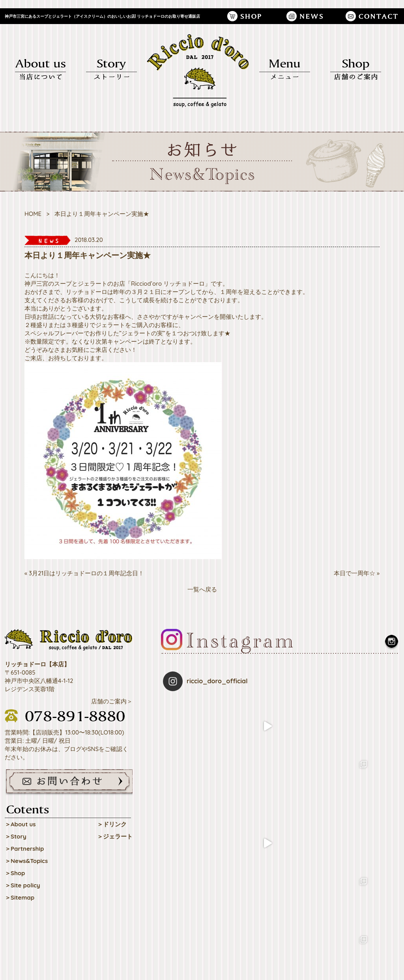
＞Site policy (22, 885)
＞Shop (15, 873)
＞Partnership (24, 849)
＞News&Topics (26, 861)
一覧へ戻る (202, 589)
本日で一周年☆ (354, 573)
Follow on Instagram (281, 824)
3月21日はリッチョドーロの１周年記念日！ (86, 573)
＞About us (20, 824)
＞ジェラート (115, 836)
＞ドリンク (112, 824)
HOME (33, 214)
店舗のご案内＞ (112, 701)
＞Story (16, 836)
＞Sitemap (20, 897)
